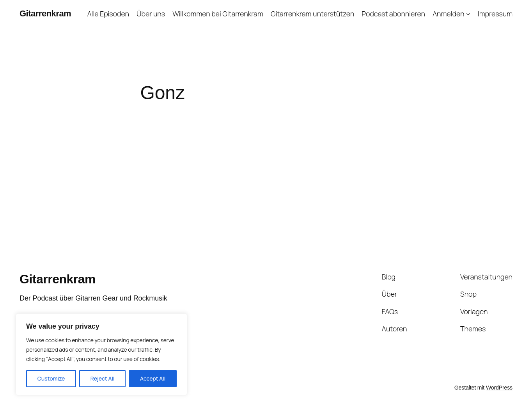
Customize (51, 378)
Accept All (153, 378)
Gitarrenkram (45, 13)
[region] (101, 354)
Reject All (103, 378)
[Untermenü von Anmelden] (468, 14)
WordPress (499, 388)
